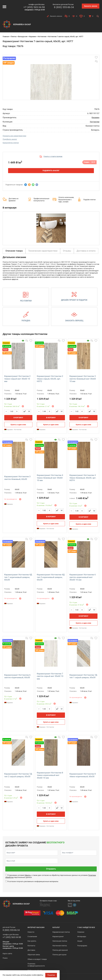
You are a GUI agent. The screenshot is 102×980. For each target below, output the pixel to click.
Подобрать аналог (10, 139)
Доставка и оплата (86, 251)
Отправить (51, 869)
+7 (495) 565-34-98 (34, 7)
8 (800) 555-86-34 (64, 7)
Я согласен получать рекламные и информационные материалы (33, 881)
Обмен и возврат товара (37, 959)
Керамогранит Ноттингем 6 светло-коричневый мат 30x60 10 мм (83, 577)
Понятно (51, 975)
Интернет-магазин (36, 927)
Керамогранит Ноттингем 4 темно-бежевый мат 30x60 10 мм (50, 478)
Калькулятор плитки (11, 143)
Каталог (56, 927)
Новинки (81, 932)
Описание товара (14, 251)
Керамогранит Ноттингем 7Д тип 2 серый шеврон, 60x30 (18, 775)
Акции (80, 941)
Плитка (13, 37)
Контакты (31, 946)
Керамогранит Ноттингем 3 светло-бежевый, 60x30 (17, 478)
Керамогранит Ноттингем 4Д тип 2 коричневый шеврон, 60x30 (51, 577)
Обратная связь (34, 955)
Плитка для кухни (59, 955)
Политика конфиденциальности (36, 965)
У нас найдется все (86, 927)
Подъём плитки (89, 200)
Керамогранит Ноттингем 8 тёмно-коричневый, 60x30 (83, 775)
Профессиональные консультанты (42, 200)
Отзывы (67, 251)
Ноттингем (42, 37)
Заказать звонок (91, 6)
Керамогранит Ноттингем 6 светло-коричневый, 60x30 (17, 676)
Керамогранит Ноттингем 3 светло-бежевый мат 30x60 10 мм (83, 379)
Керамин (33, 37)
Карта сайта (7, 954)
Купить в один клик (18, 425)
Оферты (28, 875)
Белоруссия (23, 37)
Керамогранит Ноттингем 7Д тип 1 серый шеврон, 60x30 (83, 676)
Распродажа (82, 946)
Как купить (32, 941)
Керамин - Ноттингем (13, 430)
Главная (6, 37)
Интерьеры (82, 936)
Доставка (31, 950)
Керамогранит (58, 936)
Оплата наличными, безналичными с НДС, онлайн (66, 200)
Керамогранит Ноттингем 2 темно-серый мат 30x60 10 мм (17, 379)
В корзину (18, 418)
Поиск (5, 958)
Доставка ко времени (14, 200)
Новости (31, 932)
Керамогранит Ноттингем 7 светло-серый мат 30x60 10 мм (50, 676)
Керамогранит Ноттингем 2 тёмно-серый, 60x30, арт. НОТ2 (50, 379)
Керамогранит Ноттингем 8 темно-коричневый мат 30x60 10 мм (50, 775)
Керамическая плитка (61, 932)
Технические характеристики (43, 251)
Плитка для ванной (60, 950)
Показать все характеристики (14, 136)
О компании (32, 936)
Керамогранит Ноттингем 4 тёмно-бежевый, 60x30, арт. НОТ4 (83, 478)
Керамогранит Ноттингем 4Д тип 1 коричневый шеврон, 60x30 (18, 577)
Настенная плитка (60, 946)
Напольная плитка (60, 941)
